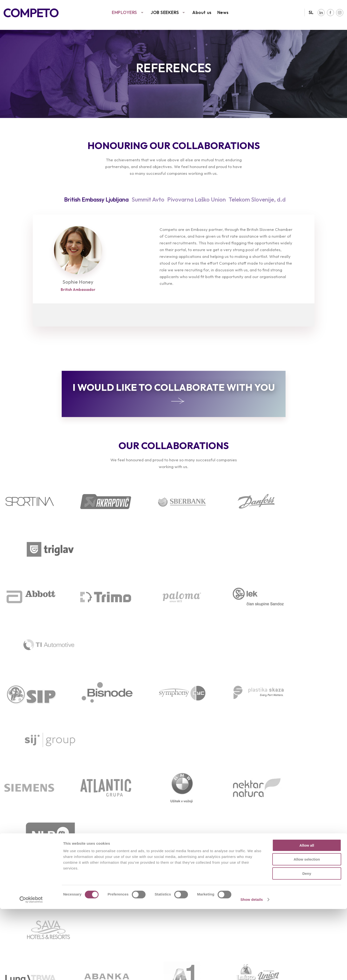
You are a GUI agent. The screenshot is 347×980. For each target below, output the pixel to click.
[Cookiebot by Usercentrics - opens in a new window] (31, 971)
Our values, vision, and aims (301, 892)
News (223, 12)
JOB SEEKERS (165, 12)
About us (202, 12)
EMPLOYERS (124, 12)
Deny (307, 944)
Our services (16, 892)
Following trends (20, 899)
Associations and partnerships (304, 899)
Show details (252, 970)
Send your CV (107, 899)
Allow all (307, 916)
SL (311, 12)
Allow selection (307, 931)
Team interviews (200, 892)
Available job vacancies (117, 892)
